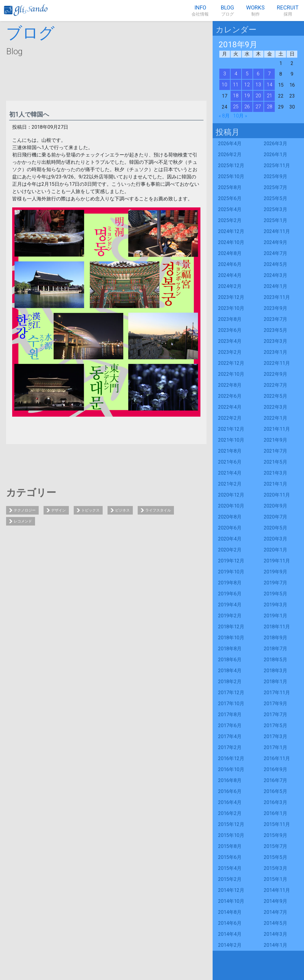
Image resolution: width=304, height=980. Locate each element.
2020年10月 (231, 506)
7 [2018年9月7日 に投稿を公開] (269, 74)
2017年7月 (276, 714)
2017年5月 (276, 725)
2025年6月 (230, 198)
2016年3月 (276, 802)
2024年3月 (276, 275)
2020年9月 (276, 506)
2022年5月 (276, 396)
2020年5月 (276, 528)
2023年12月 (231, 297)
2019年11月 (277, 561)
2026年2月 (230, 154)
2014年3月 (276, 934)
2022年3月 (276, 407)
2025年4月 (230, 209)
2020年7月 (276, 517)
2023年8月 (230, 319)
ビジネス (122, 510)
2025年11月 (277, 165)
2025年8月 (230, 187)
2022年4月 (230, 407)
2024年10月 (231, 242)
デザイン (58, 510)
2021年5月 (276, 462)
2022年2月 (230, 418)
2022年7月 (276, 385)
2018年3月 (276, 671)
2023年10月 (231, 308)
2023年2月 (230, 352)
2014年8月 (230, 912)
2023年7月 (276, 319)
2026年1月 (276, 154)
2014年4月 (230, 934)
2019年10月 (231, 572)
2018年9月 (276, 638)
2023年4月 (230, 341)
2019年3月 (276, 605)
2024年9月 (276, 242)
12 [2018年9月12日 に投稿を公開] (247, 85)
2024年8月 (230, 253)
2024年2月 (230, 286)
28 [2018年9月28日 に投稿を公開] (270, 107)
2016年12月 (231, 758)
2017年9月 (276, 704)
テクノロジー (25, 510)
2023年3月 (276, 341)
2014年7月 (276, 912)
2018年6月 (230, 660)
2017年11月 (277, 693)
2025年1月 (276, 220)
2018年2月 (230, 682)
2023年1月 (276, 352)
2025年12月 (231, 165)
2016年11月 (277, 758)
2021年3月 (276, 473)
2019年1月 (276, 616)
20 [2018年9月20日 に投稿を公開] (258, 96)
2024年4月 (230, 275)
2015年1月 (276, 879)
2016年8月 (230, 780)
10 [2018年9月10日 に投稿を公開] (224, 85)
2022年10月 (231, 374)
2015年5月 (276, 857)
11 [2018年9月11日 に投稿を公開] (236, 85)
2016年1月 (276, 813)
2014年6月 (230, 923)
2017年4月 (230, 736)
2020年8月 (230, 517)
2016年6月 (230, 791)
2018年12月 (231, 627)
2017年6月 (230, 725)
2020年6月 (230, 528)
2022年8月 (230, 385)
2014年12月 (231, 890)
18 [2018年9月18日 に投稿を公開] (236, 96)
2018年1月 (276, 682)
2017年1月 (276, 747)
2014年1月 (276, 945)
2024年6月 (230, 264)
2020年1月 (276, 550)
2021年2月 (230, 484)
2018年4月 (230, 671)
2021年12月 (231, 429)
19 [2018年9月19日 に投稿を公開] (247, 96)
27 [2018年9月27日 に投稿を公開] (258, 107)
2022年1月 (276, 418)
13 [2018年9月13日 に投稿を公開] (258, 85)
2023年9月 (276, 308)
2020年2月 (230, 550)
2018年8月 (230, 649)
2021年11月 (277, 429)
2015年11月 (277, 824)
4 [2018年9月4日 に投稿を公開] (236, 74)
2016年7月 (276, 780)
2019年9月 (276, 572)
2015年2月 (230, 879)
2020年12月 (231, 495)
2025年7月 (276, 187)
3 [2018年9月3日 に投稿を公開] (225, 74)
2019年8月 (230, 583)
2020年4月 (230, 539)
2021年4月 (230, 473)
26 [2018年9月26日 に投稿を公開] (247, 107)
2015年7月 (276, 846)
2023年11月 (277, 297)
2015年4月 (230, 868)
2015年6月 (230, 857)
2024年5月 (276, 264)
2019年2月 (230, 616)
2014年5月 (276, 923)
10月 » (240, 116)
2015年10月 (231, 835)
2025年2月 (230, 220)
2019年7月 (276, 583)
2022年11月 (277, 363)
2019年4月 (230, 605)
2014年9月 (276, 901)
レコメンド (23, 521)
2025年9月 (276, 176)
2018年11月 (277, 627)
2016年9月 (276, 769)
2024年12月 (231, 231)
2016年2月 (230, 813)
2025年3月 (276, 209)
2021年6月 (230, 462)
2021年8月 (230, 451)
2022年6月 (230, 396)
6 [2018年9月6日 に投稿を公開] (258, 74)
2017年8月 (230, 714)
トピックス (90, 510)
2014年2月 (230, 945)
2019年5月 (276, 594)
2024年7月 (276, 253)
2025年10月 (231, 176)
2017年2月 (230, 747)
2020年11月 (277, 495)
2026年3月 (276, 144)
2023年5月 (276, 330)
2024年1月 (276, 286)
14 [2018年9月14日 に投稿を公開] (270, 85)
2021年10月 (231, 440)
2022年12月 (231, 363)
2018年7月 (276, 649)
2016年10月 (231, 769)
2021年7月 (276, 451)
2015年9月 (276, 835)
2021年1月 (276, 484)
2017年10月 (231, 704)
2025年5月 (276, 198)
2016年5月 (276, 791)
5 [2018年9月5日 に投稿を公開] (247, 74)
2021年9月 (276, 440)
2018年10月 (231, 638)
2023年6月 (230, 330)
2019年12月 (231, 561)
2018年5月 (276, 660)
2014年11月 (277, 890)
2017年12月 (231, 693)
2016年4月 (230, 802)
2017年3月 (276, 736)
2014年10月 (231, 901)
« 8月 (224, 116)
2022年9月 (276, 374)
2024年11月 (277, 231)
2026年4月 (230, 144)
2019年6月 (230, 594)
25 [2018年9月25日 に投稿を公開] (236, 107)
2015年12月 (231, 824)
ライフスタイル (158, 510)
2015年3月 (276, 868)
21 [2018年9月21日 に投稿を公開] (270, 96)
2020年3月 (276, 539)
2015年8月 (230, 846)
